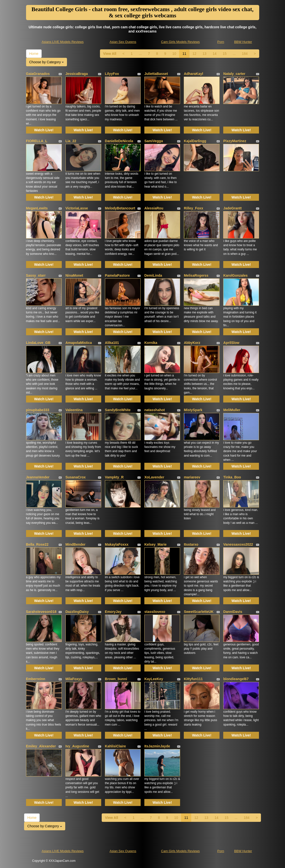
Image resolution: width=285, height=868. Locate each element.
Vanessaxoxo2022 (238, 544)
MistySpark (193, 410)
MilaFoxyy (74, 679)
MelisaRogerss (196, 275)
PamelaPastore (117, 275)
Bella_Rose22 (37, 544)
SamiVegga (154, 141)
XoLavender (154, 477)
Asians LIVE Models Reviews (63, 42)
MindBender (76, 544)
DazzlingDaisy (77, 612)
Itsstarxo (191, 544)
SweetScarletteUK (199, 612)
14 (215, 54)
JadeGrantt (232, 208)
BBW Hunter (243, 42)
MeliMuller (232, 410)
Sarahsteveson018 (41, 612)
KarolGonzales (235, 275)
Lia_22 (71, 141)
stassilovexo (155, 612)
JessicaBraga (77, 74)
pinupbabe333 (38, 410)
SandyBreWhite (118, 410)
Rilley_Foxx (193, 208)
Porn (221, 42)
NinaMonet (74, 275)
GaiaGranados (38, 74)
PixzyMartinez (235, 141)
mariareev (192, 477)
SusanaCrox (76, 477)
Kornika (151, 343)
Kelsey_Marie (156, 544)
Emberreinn (36, 679)
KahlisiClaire (115, 746)
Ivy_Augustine (77, 746)
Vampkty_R (114, 477)
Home (34, 54)
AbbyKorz (192, 343)
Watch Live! (44, 130)
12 (194, 54)
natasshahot (155, 410)
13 (205, 54)
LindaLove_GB (38, 343)
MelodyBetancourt (120, 208)
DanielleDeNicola (119, 141)
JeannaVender (38, 477)
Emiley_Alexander (41, 746)
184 (245, 54)
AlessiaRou (154, 208)
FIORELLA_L (37, 141)
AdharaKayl (193, 74)
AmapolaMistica (79, 343)
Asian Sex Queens (123, 42)
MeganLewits (37, 208)
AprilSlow (231, 343)
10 (174, 54)
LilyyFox (112, 74)
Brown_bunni (116, 679)
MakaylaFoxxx (117, 544)
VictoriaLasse (77, 208)
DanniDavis (233, 612)
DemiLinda (153, 275)
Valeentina (74, 410)
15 (225, 54)
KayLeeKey (154, 679)
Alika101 (112, 343)
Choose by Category (47, 62)
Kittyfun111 (193, 679)
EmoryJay (113, 612)
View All (110, 54)
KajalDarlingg (195, 141)
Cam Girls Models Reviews (180, 42)
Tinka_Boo (232, 477)
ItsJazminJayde (157, 746)
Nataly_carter (234, 74)
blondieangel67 (236, 679)
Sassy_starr (36, 275)
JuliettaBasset (156, 74)
